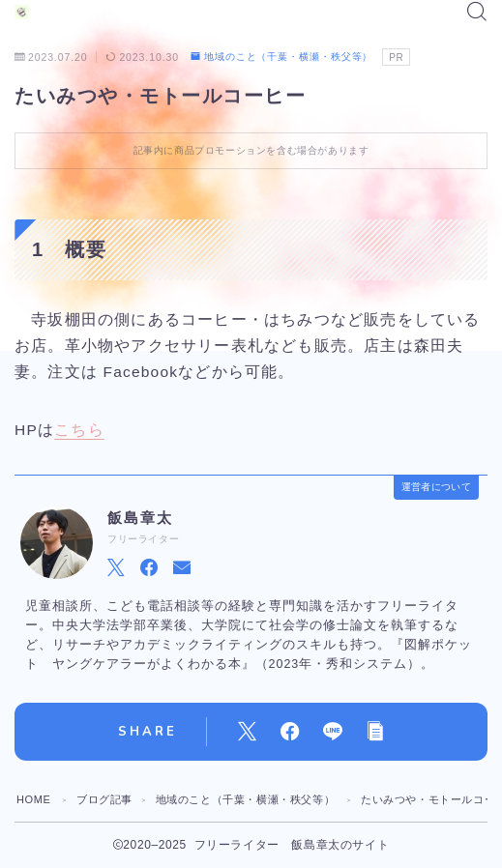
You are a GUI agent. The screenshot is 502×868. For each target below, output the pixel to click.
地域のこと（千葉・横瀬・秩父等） (281, 57)
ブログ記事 (104, 799)
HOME (33, 799)
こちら (79, 430)
